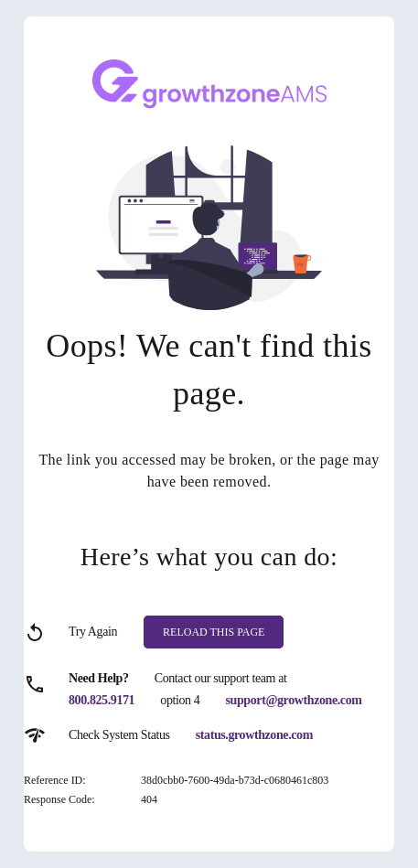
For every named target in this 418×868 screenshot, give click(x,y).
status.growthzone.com (254, 735)
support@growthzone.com (294, 700)
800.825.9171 (102, 700)
